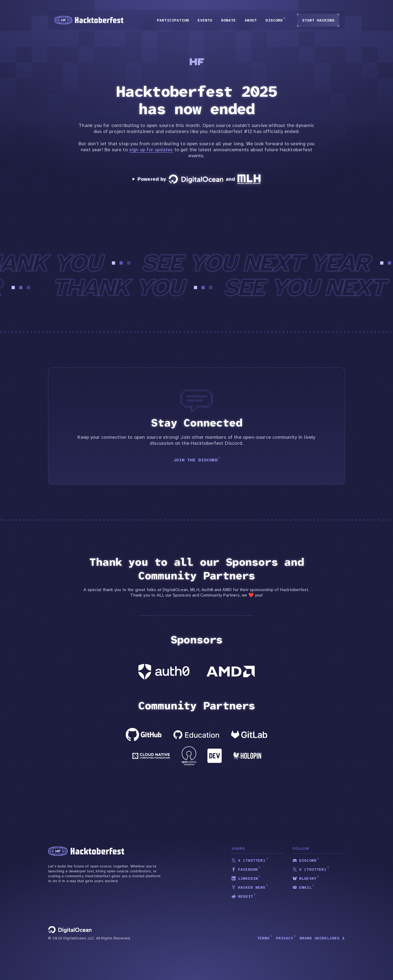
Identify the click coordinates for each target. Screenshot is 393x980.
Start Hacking (318, 20)
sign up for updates (151, 150)
